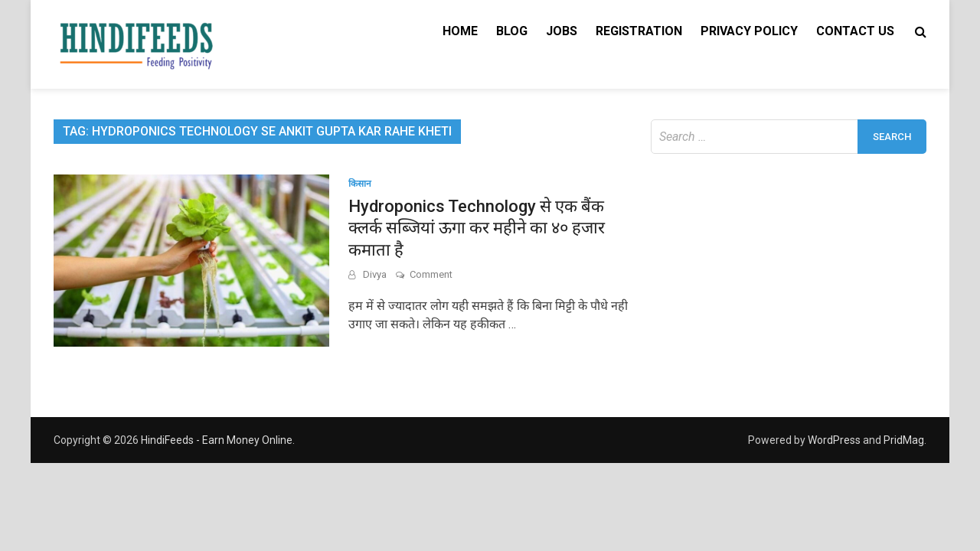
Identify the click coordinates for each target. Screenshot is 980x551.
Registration (639, 31)
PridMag (904, 440)
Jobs (562, 31)
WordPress (834, 440)
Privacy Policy (749, 31)
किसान (360, 184)
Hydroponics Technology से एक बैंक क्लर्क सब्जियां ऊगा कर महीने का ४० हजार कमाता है (477, 228)
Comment (431, 274)
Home (460, 31)
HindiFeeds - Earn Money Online (217, 440)
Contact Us (855, 31)
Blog (512, 31)
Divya (375, 274)
